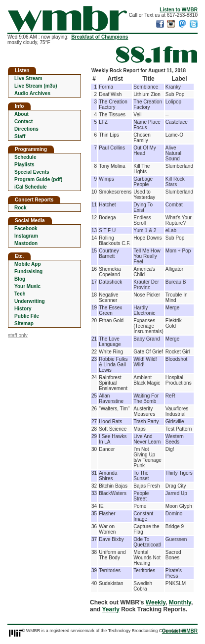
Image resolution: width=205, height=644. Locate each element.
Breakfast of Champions (100, 37)
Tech (20, 294)
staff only (18, 335)
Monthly (180, 602)
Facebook (26, 228)
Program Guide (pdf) (38, 179)
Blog (20, 279)
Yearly (110, 609)
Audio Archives (32, 93)
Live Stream (28, 78)
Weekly (156, 602)
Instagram (26, 236)
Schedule (25, 157)
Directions (26, 129)
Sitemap (24, 323)
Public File (27, 316)
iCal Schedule (31, 187)
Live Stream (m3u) (36, 86)
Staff (20, 136)
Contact (23, 122)
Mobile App (28, 264)
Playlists (24, 165)
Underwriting (30, 301)
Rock (20, 208)
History (23, 309)
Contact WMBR (180, 631)
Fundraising (28, 272)
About (21, 114)
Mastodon (26, 243)
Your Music (27, 286)
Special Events (32, 172)
